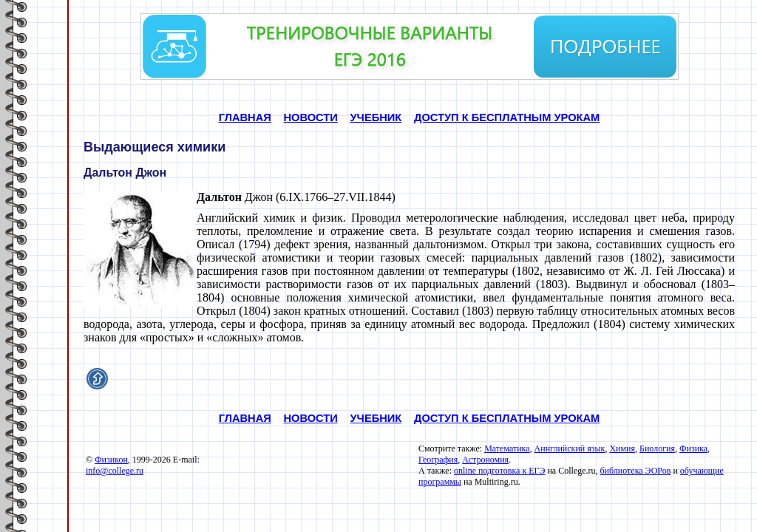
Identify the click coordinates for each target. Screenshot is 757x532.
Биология (657, 449)
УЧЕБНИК (376, 117)
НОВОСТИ (311, 117)
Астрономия (485, 460)
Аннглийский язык (570, 449)
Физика (693, 449)
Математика (507, 449)
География (438, 460)
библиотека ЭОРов (635, 471)
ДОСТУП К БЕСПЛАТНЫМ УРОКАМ (507, 117)
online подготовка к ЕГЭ (499, 471)
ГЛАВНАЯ (245, 117)
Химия (622, 449)
